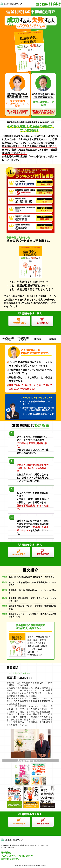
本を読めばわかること (23, 339)
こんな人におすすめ (8, 339)
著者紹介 (53, 339)
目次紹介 (38, 339)
